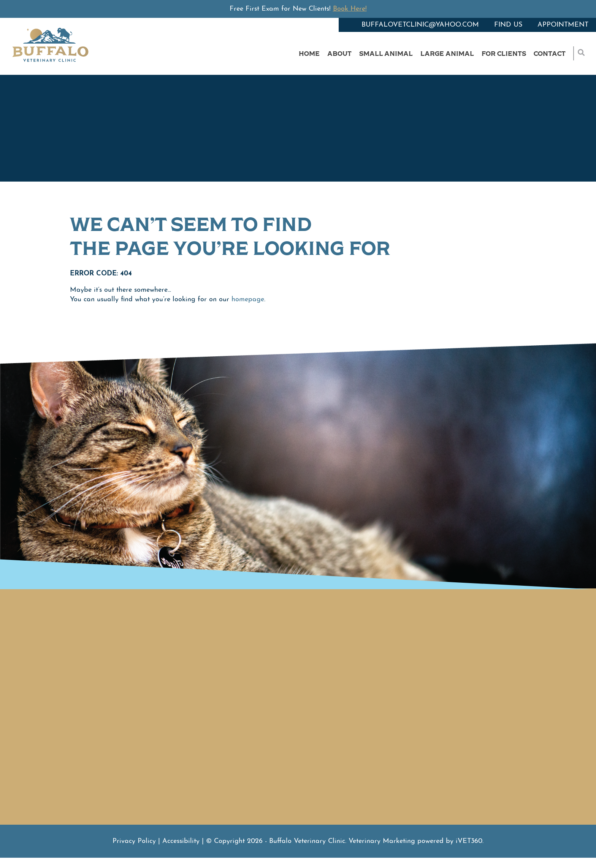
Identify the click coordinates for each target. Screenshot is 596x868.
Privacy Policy (134, 841)
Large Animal (447, 53)
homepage (248, 300)
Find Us (508, 25)
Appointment (563, 25)
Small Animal (386, 53)
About (339, 53)
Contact (550, 53)
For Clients (504, 53)
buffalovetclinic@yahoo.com (420, 25)
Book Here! (350, 9)
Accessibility (181, 841)
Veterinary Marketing (382, 841)
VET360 (469, 841)
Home (309, 53)
